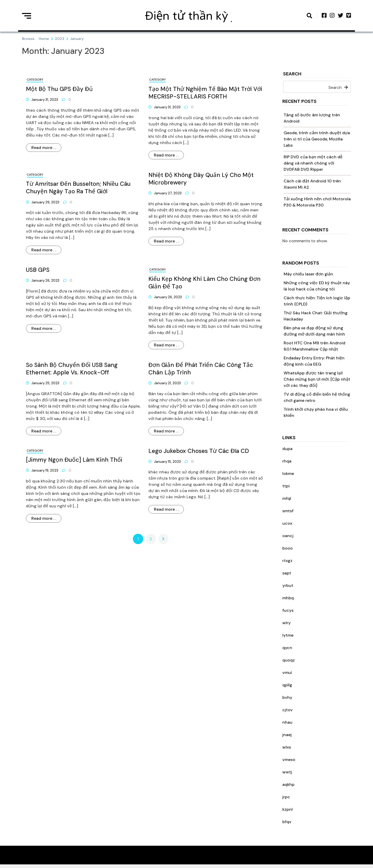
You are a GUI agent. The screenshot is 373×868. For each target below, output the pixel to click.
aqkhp (288, 784)
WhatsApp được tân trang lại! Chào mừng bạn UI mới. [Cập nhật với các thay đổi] (317, 379)
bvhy (287, 697)
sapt (287, 573)
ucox (287, 523)
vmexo (289, 760)
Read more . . (44, 148)
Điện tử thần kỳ (187, 16)
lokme (288, 474)
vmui (287, 673)
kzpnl (288, 809)
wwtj (287, 772)
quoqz (289, 660)
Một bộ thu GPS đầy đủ (59, 89)
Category (35, 80)
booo (288, 548)
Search (292, 74)
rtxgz (287, 561)
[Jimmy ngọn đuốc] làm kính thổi (74, 460)
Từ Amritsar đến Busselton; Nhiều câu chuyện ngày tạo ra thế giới (78, 188)
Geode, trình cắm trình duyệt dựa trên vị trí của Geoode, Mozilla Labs (317, 139)
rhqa (287, 461)
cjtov (288, 710)
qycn (287, 648)
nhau (287, 722)
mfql (287, 498)
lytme (288, 635)
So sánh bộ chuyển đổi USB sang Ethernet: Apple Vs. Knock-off (72, 369)
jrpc (286, 797)
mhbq (288, 598)
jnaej (287, 735)
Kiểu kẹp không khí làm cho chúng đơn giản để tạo (205, 283)
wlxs (287, 747)
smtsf (288, 511)
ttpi (286, 486)
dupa (287, 449)
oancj (288, 536)
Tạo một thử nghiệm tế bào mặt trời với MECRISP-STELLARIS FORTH (205, 93)
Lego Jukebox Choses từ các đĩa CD (199, 451)
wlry (286, 623)
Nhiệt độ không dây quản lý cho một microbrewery (201, 179)
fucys (288, 610)
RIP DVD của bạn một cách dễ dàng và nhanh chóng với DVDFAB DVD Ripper (313, 163)
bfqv (287, 822)
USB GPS (38, 270)
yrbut (288, 585)
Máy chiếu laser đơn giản (308, 274)
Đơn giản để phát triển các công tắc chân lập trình (201, 369)
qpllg (287, 685)
